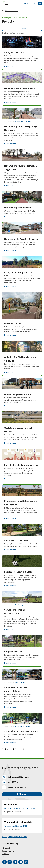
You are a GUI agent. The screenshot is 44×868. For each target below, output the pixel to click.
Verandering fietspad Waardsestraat (15, 612)
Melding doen (22, 794)
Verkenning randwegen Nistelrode (21, 731)
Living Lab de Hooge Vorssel (18, 273)
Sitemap (5, 854)
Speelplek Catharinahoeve (17, 541)
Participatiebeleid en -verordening (21, 465)
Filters (22, 28)
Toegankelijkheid (9, 851)
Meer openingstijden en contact (14, 837)
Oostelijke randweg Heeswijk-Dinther (19, 430)
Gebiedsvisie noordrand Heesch (20, 88)
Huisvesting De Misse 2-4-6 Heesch (21, 239)
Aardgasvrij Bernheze (15, 53)
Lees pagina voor (10, 18)
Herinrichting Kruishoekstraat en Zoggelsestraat (20, 168)
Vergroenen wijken (13, 652)
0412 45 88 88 (13, 782)
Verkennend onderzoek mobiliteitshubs (16, 689)
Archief (5, 857)
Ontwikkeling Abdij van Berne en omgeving (20, 359)
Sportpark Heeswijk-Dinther (18, 572)
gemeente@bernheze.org (18, 787)
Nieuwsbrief (7, 848)
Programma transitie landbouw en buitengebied (21, 503)
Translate (24, 18)
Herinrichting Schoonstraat (18, 208)
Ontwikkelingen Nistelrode (23, 121)
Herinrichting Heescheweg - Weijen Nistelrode (21, 128)
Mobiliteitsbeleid (13, 324)
